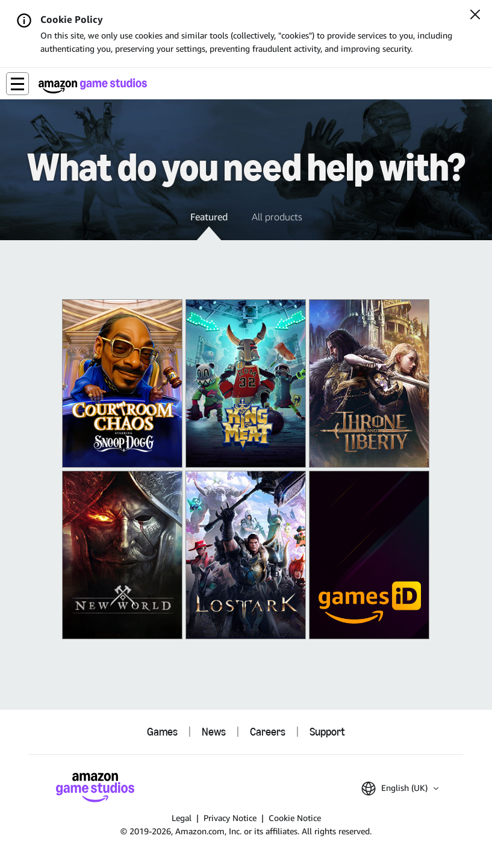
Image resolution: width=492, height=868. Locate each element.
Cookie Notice (295, 818)
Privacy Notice (230, 818)
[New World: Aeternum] (122, 555)
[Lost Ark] (246, 555)
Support (327, 732)
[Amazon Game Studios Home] (93, 86)
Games (162, 732)
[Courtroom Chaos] (122, 383)
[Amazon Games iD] (369, 555)
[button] (17, 84)
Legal (182, 818)
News (214, 732)
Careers (268, 732)
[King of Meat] (246, 383)
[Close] (475, 16)
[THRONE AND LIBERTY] (369, 383)
